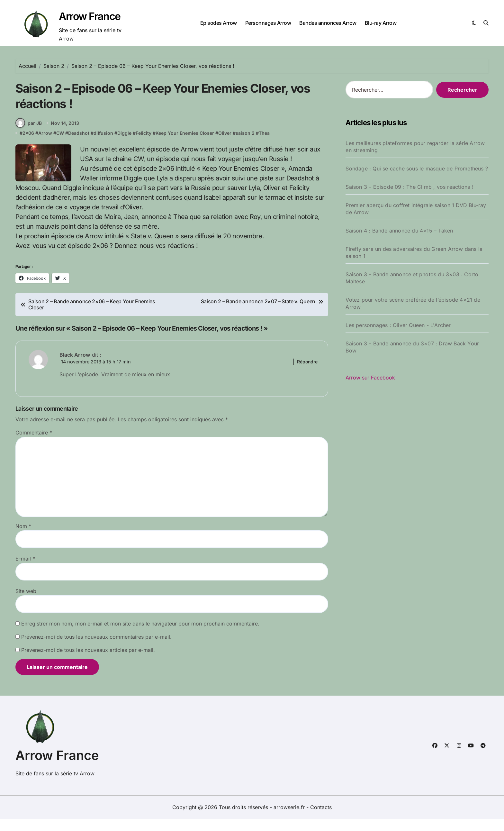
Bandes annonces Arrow (328, 23)
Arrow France (90, 16)
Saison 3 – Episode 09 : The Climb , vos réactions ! (409, 187)
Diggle (124, 144)
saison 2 (245, 144)
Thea (264, 144)
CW (60, 144)
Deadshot (79, 144)
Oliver (225, 144)
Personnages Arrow (268, 23)
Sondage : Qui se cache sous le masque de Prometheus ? (417, 169)
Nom (23, 538)
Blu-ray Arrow (381, 23)
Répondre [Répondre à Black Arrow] (307, 373)
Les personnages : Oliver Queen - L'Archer (398, 325)
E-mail (25, 571)
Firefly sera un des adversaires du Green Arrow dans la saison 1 (414, 252)
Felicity (144, 144)
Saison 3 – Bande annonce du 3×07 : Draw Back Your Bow (412, 347)
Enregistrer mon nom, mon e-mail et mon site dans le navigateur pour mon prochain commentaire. (140, 636)
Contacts (321, 819)
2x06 (28, 144)
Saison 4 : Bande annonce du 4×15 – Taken (399, 231)
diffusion (103, 144)
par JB (29, 134)
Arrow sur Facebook (370, 378)
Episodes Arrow (219, 23)
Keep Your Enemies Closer (185, 144)
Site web (26, 603)
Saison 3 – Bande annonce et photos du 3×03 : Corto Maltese (412, 278)
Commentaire (34, 445)
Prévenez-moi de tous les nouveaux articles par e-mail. (88, 662)
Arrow (45, 144)
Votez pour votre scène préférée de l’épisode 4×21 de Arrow (413, 303)
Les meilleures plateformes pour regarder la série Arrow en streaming (415, 147)
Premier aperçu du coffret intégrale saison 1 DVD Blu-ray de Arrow (416, 209)
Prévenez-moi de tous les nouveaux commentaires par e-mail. (96, 649)
